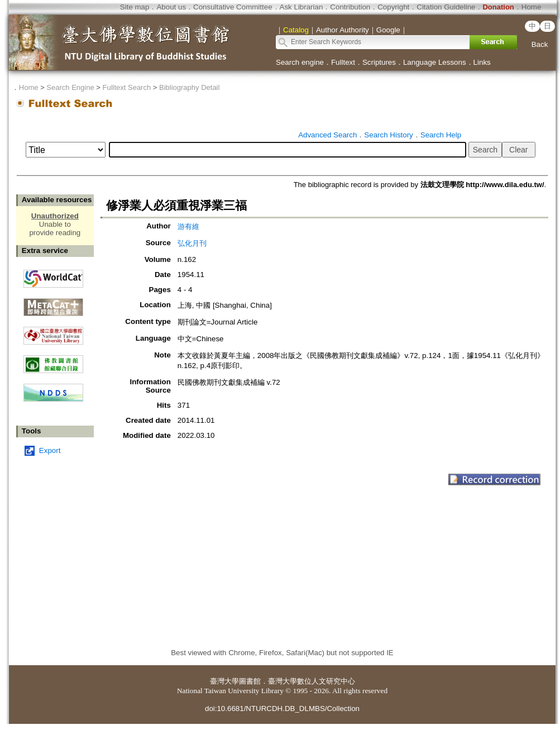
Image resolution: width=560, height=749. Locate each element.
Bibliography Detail (189, 87)
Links (482, 62)
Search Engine (70, 87)
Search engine (300, 62)
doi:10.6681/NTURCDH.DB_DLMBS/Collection (282, 709)
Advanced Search (327, 135)
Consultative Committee (233, 7)
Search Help (441, 135)
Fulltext (343, 62)
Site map (135, 7)
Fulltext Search (126, 87)
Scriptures (379, 62)
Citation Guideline (446, 7)
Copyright (393, 7)
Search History (388, 135)
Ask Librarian (301, 7)
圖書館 (250, 681)
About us (171, 7)
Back (540, 44)
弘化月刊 (192, 243)
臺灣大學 (224, 681)
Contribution (350, 7)
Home (532, 7)
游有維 (188, 226)
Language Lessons (435, 62)
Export (50, 450)
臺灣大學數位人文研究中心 (312, 681)
